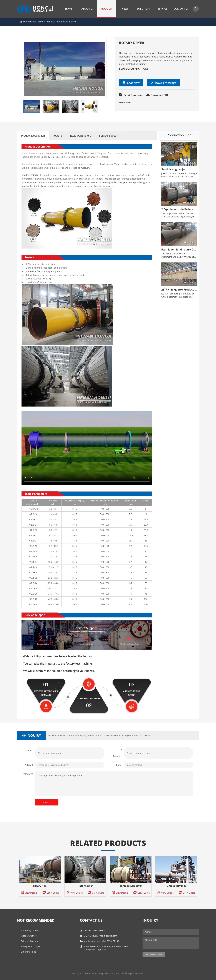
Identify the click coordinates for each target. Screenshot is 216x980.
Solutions (144, 9)
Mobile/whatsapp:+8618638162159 (101, 941)
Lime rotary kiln (176, 886)
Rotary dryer (85, 886)
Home (69, 9)
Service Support (108, 136)
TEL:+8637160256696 (94, 930)
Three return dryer (131, 886)
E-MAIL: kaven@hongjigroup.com (100, 936)
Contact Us (181, 9)
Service (163, 9)
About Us (88, 9)
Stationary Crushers (31, 930)
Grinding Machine (30, 941)
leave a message (163, 83)
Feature (57, 136)
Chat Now (131, 83)
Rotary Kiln (40, 886)
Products (106, 9)
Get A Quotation (131, 95)
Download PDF (157, 95)
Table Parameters (80, 136)
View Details (29, 893)
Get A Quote (51, 893)
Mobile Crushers (29, 936)
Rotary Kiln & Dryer (67, 22)
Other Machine (28, 952)
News (125, 9)
